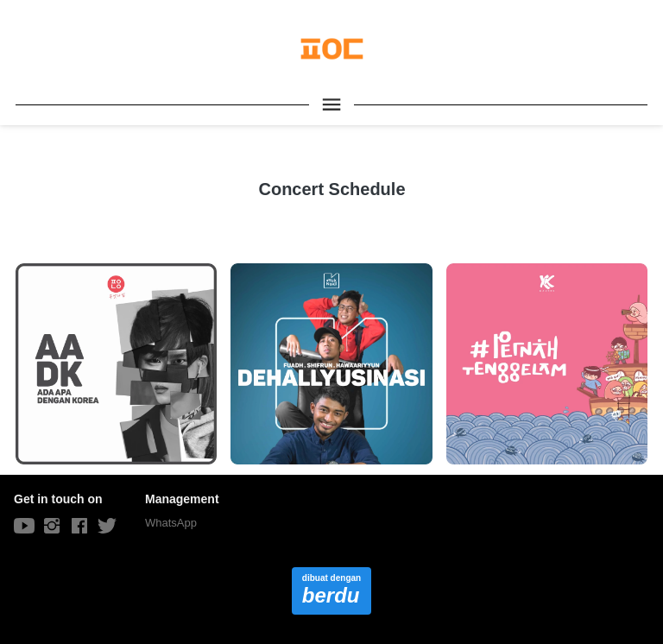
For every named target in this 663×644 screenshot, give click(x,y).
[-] (24, 527)
